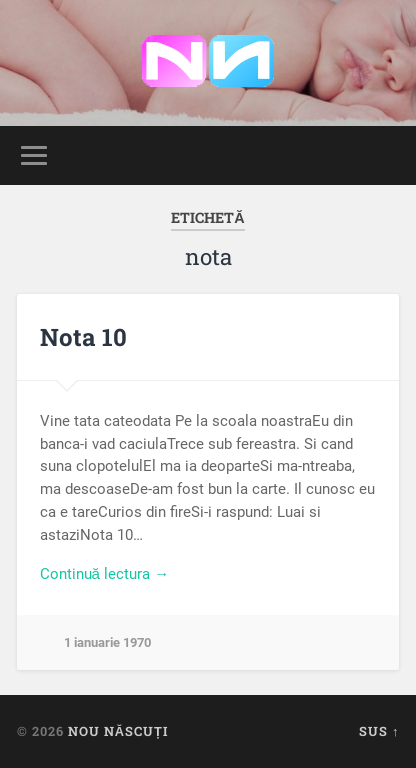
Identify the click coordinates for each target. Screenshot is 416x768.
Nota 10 (83, 337)
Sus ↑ (379, 731)
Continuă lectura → (105, 574)
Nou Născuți (118, 731)
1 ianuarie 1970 (107, 642)
